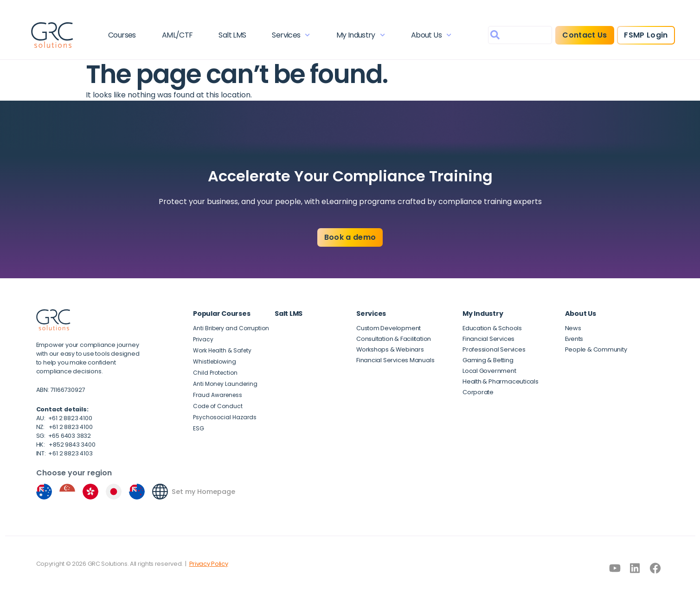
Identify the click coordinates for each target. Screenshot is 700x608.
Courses (122, 35)
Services (291, 35)
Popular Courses (222, 314)
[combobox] (520, 35)
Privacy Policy (209, 564)
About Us (431, 35)
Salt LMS (232, 35)
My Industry (361, 35)
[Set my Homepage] (160, 492)
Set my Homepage (203, 492)
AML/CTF (177, 35)
